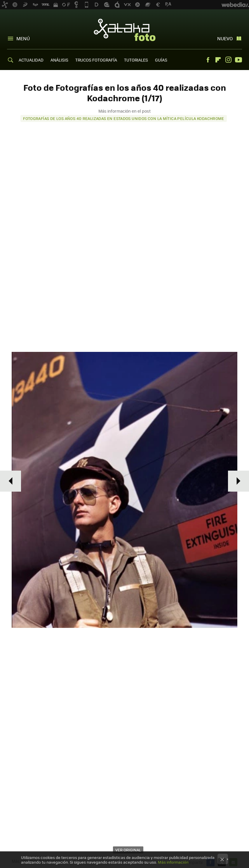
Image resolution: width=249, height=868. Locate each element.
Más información (173, 862)
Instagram (228, 60)
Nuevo (225, 38)
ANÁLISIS (59, 60)
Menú (23, 38)
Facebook (208, 60)
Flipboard (218, 60)
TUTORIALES (136, 60)
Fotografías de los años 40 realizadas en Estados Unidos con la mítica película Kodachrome (124, 118)
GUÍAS (161, 60)
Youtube (238, 60)
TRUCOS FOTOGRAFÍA (96, 60)
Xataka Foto (125, 30)
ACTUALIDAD (31, 60)
